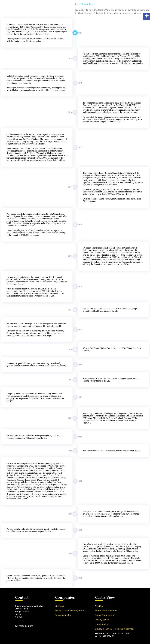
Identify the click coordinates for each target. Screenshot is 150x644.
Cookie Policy (102, 624)
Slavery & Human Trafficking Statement (115, 629)
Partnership (105, 6)
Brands (88, 6)
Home (38, 6)
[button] (147, 16)
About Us (52, 6)
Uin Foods (60, 606)
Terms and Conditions (106, 611)
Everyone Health (63, 615)
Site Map (99, 606)
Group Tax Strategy (105, 615)
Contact (142, 6)
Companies (71, 6)
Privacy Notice (102, 620)
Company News (124, 6)
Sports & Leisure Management (70, 611)
